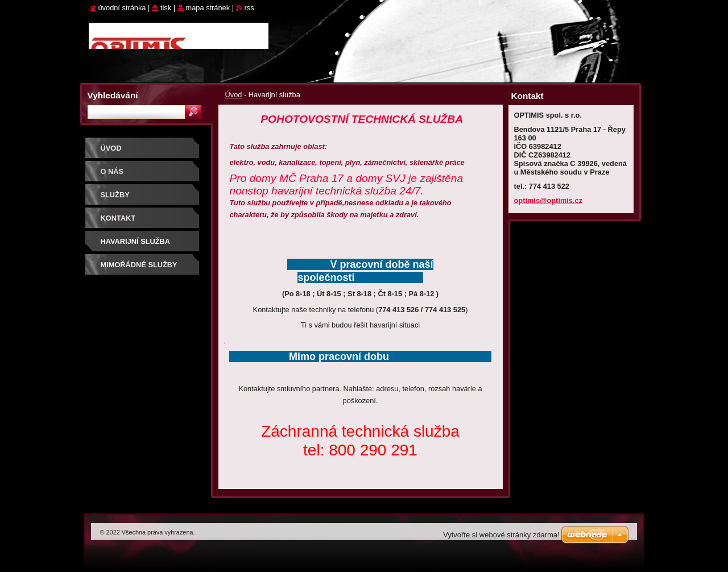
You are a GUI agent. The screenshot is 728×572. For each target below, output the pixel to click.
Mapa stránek (208, 8)
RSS (249, 8)
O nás (112, 171)
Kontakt (118, 218)
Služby (115, 195)
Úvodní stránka (122, 8)
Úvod (234, 95)
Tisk (166, 8)
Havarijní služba (136, 241)
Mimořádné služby (139, 265)
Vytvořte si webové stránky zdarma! (501, 535)
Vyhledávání (113, 95)
